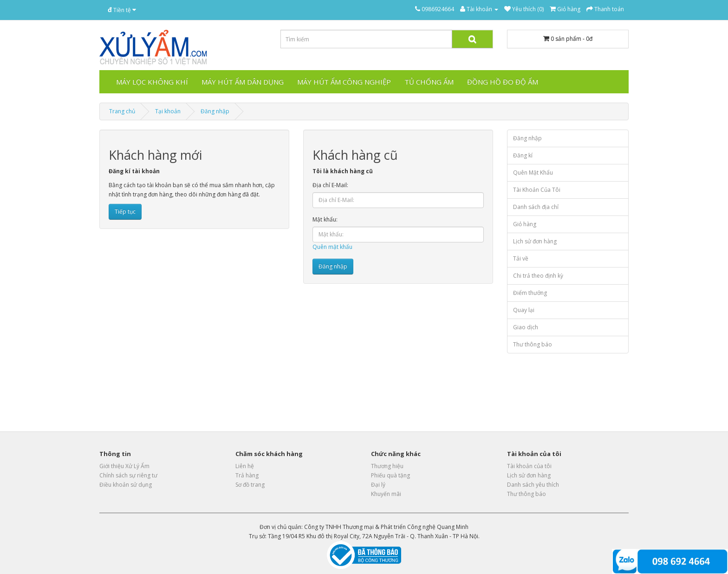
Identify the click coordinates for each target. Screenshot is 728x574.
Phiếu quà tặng (390, 475)
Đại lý (378, 485)
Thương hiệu (387, 466)
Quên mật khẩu (332, 247)
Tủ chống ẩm (429, 82)
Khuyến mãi (386, 494)
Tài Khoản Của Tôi (537, 190)
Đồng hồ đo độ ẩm (503, 82)
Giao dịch (526, 327)
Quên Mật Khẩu (533, 173)
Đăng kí (523, 155)
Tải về (521, 258)
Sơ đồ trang (250, 485)
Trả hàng (247, 475)
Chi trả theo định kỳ (538, 276)
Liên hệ (245, 466)
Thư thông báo (533, 344)
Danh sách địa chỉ (536, 207)
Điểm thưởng (530, 293)
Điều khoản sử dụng (126, 485)
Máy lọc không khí (152, 82)
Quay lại (524, 310)
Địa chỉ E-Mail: (330, 185)
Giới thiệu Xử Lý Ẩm (124, 466)
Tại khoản (168, 111)
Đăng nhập (215, 111)
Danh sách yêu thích (533, 485)
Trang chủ (122, 111)
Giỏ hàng (525, 224)
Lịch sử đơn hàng (535, 241)
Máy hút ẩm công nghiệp (344, 82)
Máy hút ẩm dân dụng (243, 82)
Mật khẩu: (325, 219)
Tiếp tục (125, 212)
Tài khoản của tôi (529, 466)
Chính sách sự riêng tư (128, 475)
